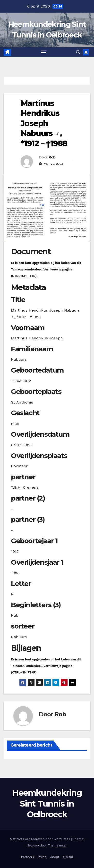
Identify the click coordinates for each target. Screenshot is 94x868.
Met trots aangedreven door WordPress (41, 839)
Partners (28, 857)
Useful (68, 857)
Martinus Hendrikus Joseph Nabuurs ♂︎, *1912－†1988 (44, 123)
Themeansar (57, 845)
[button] (78, 52)
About (55, 857)
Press (42, 857)
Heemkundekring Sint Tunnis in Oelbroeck (47, 803)
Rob (52, 157)
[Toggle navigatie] (43, 52)
